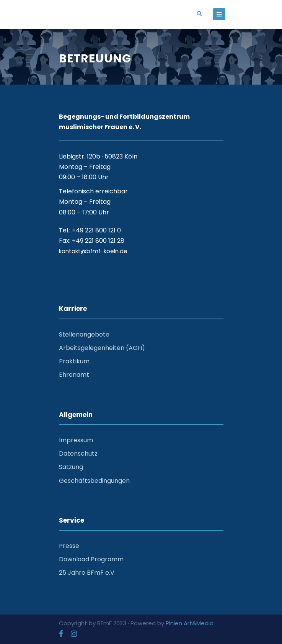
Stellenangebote (84, 334)
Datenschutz (78, 454)
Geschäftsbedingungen (94, 481)
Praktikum (74, 361)
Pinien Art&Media (190, 623)
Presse (69, 546)
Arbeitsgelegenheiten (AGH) (102, 348)
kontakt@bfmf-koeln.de (93, 251)
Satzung (71, 467)
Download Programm (91, 559)
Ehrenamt (74, 375)
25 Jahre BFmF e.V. (87, 573)
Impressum (76, 440)
